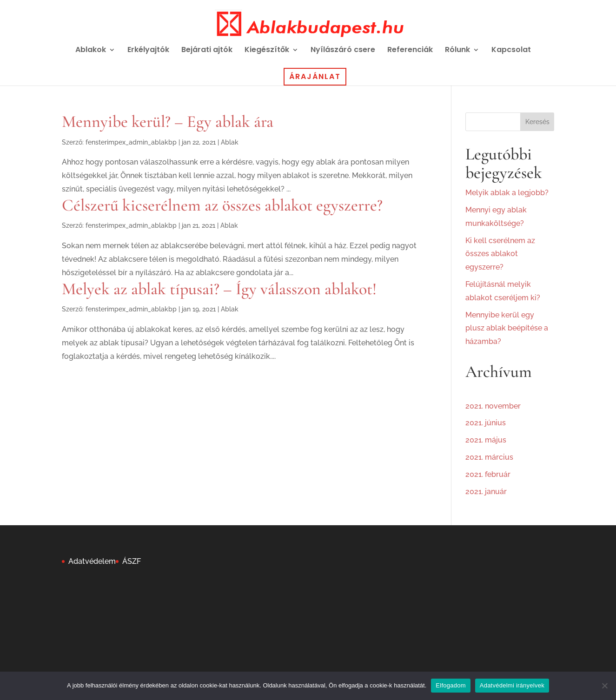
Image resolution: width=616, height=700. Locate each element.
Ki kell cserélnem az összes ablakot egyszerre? (500, 254)
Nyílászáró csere (343, 51)
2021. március (489, 457)
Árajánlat (315, 76)
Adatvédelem (92, 561)
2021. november (493, 406)
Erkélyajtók (148, 51)
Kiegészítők (267, 51)
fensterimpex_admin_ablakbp (131, 142)
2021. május (486, 440)
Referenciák (410, 51)
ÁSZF (132, 561)
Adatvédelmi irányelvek (512, 685)
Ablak (230, 142)
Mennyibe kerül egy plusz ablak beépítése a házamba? (507, 328)
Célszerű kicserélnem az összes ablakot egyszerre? (222, 205)
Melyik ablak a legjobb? (507, 193)
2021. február (488, 474)
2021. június (486, 423)
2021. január (486, 492)
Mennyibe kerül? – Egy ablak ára (168, 122)
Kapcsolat (511, 51)
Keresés (537, 122)
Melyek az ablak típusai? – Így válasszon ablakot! (219, 289)
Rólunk (457, 51)
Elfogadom (450, 685)
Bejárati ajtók (207, 51)
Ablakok (91, 51)
